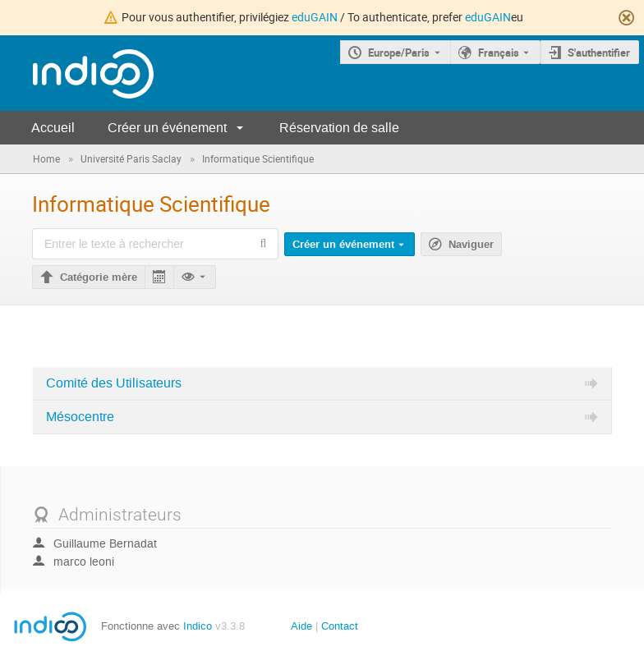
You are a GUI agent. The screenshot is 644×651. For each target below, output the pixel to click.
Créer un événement (167, 128)
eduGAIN (315, 17)
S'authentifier (599, 53)
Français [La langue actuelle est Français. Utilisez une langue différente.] (499, 53)
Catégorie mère (99, 277)
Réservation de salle (339, 128)
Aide (301, 626)
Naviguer (471, 245)
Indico (198, 626)
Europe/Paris (399, 53)
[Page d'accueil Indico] (77, 73)
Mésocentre (80, 417)
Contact (340, 626)
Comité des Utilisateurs (114, 383)
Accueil (53, 128)
